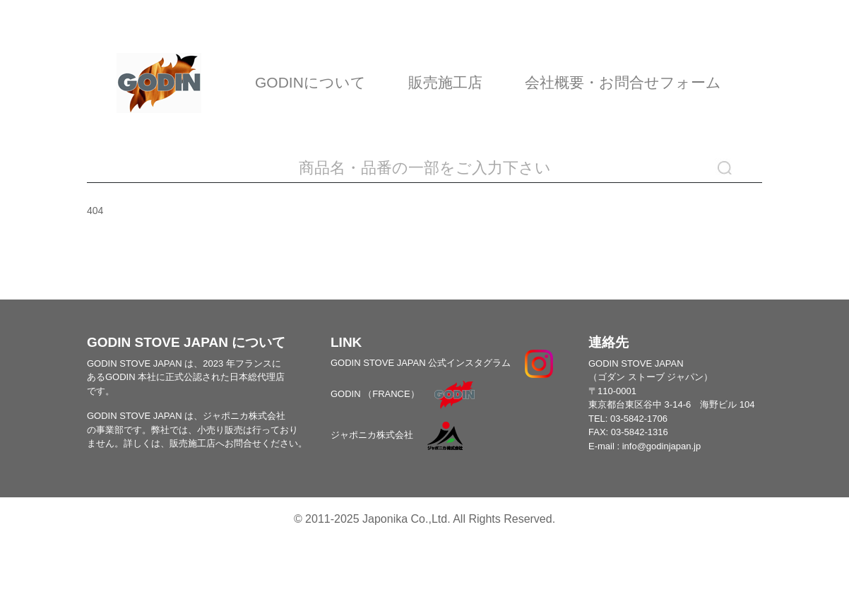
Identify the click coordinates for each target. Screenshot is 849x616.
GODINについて (310, 82)
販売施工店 (445, 82)
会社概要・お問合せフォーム (623, 82)
